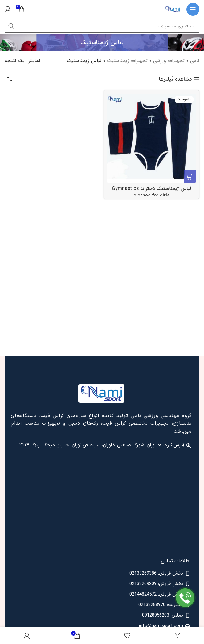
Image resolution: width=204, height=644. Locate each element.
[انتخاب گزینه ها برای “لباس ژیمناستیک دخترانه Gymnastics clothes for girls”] (190, 177)
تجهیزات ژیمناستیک (127, 61)
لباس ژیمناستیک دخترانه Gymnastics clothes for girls (151, 192)
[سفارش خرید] (9, 79)
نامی (195, 61)
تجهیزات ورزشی (169, 61)
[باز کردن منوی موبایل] (193, 9)
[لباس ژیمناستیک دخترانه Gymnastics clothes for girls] (151, 138)
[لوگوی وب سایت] (173, 9)
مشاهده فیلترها (175, 79)
